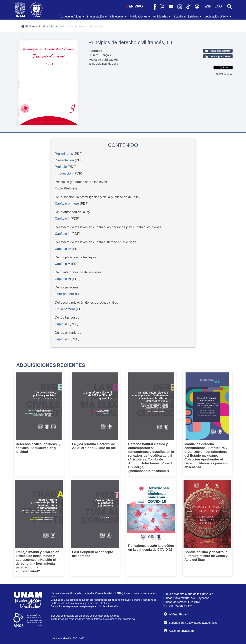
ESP (208, 6)
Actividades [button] (162, 16)
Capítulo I (62, 324)
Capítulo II (62, 219)
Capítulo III (63, 234)
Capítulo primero (67, 204)
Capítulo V (62, 264)
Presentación (65, 160)
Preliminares (64, 154)
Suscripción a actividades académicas (191, 623)
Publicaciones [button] (140, 16)
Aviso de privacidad (179, 631)
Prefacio (61, 167)
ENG (218, 6)
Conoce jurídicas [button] (72, 16)
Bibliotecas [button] (118, 16)
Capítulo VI (63, 279)
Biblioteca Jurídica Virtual (39, 26)
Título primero (65, 309)
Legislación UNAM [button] (218, 16)
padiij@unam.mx (126, 619)
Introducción (64, 173)
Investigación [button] (97, 16)
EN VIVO (134, 6)
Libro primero (64, 294)
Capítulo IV (63, 249)
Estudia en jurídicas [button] (187, 16)
